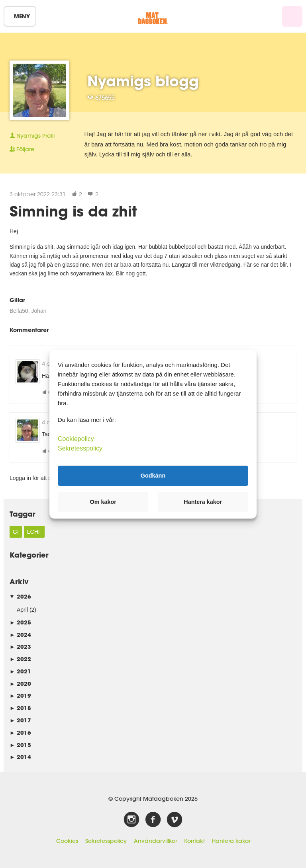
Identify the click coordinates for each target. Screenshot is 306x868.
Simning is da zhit (73, 211)
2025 (20, 622)
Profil (32, 136)
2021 (20, 671)
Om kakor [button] (103, 502)
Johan (39, 311)
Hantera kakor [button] (203, 502)
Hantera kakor (231, 841)
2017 (20, 720)
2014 (20, 757)
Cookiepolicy (76, 438)
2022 (20, 659)
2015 (20, 745)
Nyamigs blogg (143, 81)
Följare (22, 149)
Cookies (67, 841)
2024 (20, 635)
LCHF (34, 532)
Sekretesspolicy (106, 841)
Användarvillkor (155, 841)
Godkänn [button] (153, 476)
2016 (20, 732)
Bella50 (19, 311)
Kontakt (194, 841)
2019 (20, 695)
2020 (20, 684)
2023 (20, 647)
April (22, 610)
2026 (20, 596)
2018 (20, 708)
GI (16, 532)
